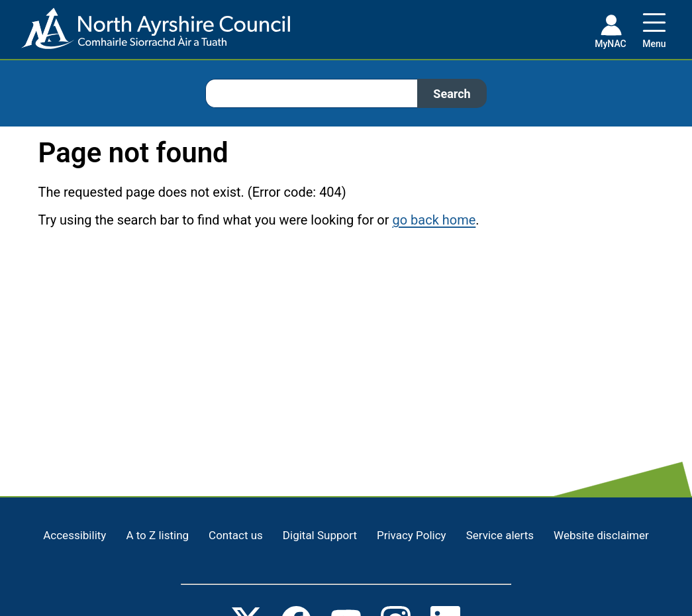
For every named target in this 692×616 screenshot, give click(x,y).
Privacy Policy (412, 535)
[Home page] (145, 33)
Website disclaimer (601, 535)
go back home (434, 220)
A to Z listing (157, 535)
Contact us (236, 535)
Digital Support (320, 535)
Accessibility (74, 535)
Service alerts (500, 535)
